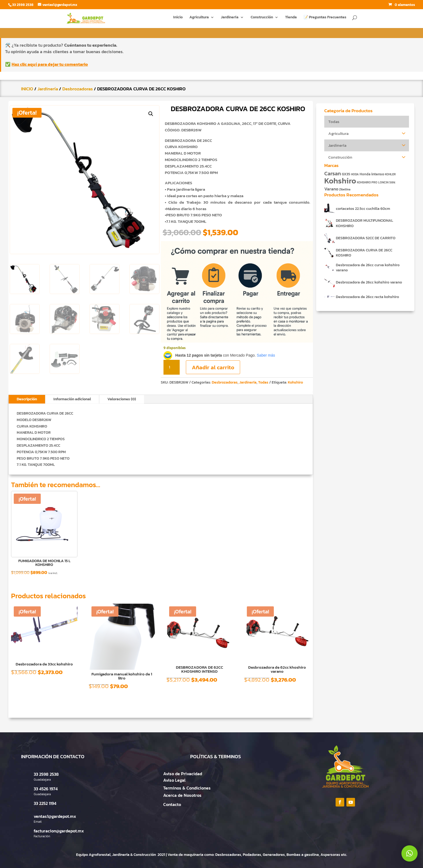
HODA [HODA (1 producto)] (355, 174)
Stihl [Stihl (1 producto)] (392, 182)
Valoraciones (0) (122, 399)
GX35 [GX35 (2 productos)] (346, 174)
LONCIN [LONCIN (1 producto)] (383, 182)
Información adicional (72, 399)
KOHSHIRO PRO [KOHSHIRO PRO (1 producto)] (367, 182)
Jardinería (230, 19)
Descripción (27, 399)
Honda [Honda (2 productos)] (365, 174)
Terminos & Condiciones (187, 788)
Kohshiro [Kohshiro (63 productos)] (340, 181)
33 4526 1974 (46, 789)
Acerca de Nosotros (182, 795)
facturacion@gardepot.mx (59, 831)
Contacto (172, 804)
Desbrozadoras (78, 89)
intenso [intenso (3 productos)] (378, 174)
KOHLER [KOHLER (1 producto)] (390, 174)
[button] (151, 114)
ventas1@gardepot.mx (55, 816)
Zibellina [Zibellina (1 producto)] (345, 189)
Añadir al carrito (213, 367)
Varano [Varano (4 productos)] (331, 189)
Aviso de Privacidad (183, 774)
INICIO (27, 89)
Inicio (178, 19)
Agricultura (199, 19)
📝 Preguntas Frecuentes (325, 19)
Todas (263, 382)
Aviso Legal (174, 780)
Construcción (262, 19)
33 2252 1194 (45, 803)
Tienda (291, 19)
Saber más (266, 355)
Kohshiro (295, 382)
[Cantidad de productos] (172, 367)
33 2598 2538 (46, 774)
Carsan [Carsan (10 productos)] (333, 173)
